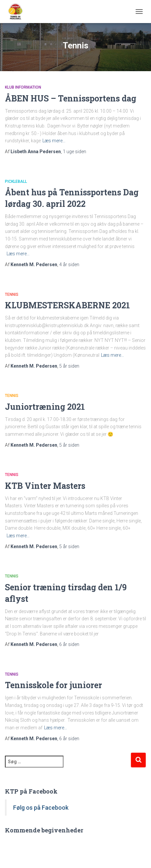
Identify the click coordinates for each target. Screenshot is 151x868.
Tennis (12, 294)
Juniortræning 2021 (45, 407)
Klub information (23, 87)
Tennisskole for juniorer (53, 685)
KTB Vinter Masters (45, 486)
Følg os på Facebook (41, 808)
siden (75, 152)
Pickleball (16, 182)
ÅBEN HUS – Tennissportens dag (71, 98)
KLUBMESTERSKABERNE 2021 (67, 305)
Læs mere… (54, 141)
